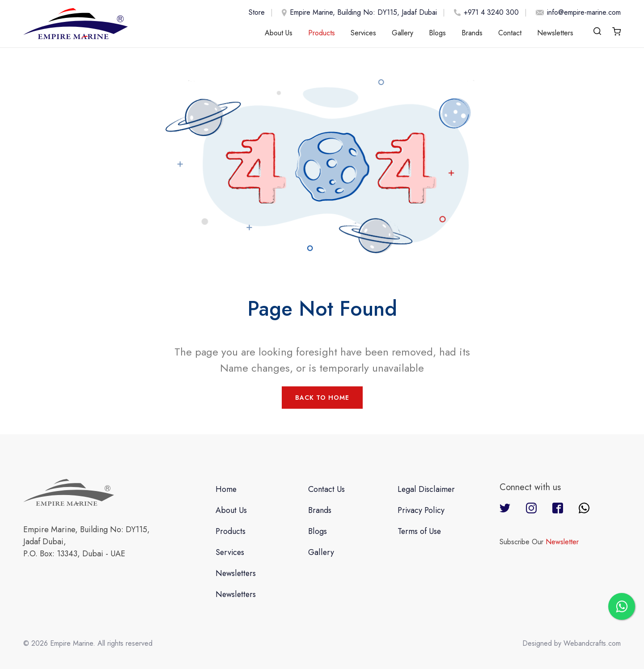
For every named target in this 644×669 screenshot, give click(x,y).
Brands (472, 33)
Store (257, 13)
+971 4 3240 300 (485, 13)
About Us (279, 33)
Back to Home (322, 398)
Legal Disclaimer (426, 489)
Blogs (437, 33)
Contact (510, 33)
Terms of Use (419, 531)
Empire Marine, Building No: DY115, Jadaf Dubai (358, 13)
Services (363, 33)
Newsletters (555, 33)
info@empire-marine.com (577, 13)
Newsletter (562, 542)
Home (226, 489)
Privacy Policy (421, 510)
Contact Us (327, 489)
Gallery (402, 33)
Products (322, 33)
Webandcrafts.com (592, 643)
